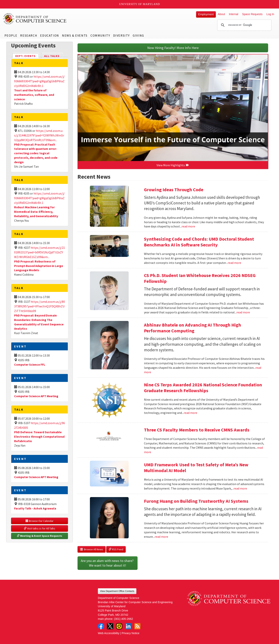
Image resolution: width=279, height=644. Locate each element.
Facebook (101, 626)
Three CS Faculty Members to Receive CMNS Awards (197, 430)
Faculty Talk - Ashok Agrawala (35, 508)
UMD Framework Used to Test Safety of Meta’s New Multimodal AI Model (196, 468)
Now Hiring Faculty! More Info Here (173, 48)
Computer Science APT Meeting (36, 396)
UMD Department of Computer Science (35, 19)
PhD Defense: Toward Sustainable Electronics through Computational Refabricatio (39, 436)
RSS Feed (116, 549)
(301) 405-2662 (123, 619)
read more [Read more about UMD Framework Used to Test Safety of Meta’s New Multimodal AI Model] (240, 488)
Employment (206, 14)
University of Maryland (140, 4)
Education (50, 35)
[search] (244, 25)
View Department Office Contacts (117, 591)
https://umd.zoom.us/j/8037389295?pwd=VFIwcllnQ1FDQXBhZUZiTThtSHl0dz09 (40, 306)
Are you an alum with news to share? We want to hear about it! (108, 563)
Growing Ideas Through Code (174, 190)
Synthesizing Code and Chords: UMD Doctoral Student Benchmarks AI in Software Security (199, 242)
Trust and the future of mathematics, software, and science (34, 95)
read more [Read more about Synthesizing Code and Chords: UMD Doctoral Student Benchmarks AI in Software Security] (234, 263)
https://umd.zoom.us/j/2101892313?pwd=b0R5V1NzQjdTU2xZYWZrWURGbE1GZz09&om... (40, 252)
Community (100, 35)
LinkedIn (128, 626)
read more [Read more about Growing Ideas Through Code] (188, 226)
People (11, 35)
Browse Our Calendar (40, 521)
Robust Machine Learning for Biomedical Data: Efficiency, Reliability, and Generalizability (36, 212)
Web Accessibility (109, 633)
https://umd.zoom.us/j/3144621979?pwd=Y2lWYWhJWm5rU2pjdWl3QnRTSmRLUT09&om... (39, 135)
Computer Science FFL (30, 364)
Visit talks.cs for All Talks (40, 528)
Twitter (110, 626)
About (221, 14)
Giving (138, 35)
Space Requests (252, 14)
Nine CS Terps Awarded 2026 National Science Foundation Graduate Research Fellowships (203, 388)
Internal (233, 14)
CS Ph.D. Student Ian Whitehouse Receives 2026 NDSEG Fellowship (200, 278)
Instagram (119, 626)
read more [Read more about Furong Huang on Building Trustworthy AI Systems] (161, 537)
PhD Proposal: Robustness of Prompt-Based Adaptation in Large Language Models (39, 266)
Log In (270, 14)
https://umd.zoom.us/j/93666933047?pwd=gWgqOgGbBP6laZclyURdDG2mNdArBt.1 (39, 81)
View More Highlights (173, 165)
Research (29, 35)
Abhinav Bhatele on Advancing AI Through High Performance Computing (192, 328)
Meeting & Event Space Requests (40, 536)
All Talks (52, 56)
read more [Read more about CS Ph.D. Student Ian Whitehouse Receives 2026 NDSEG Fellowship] (243, 312)
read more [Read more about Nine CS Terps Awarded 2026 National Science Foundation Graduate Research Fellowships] (190, 413)
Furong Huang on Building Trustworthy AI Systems (196, 501)
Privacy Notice (131, 633)
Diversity (121, 35)
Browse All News (92, 549)
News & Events (75, 35)
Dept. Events (27, 56)
